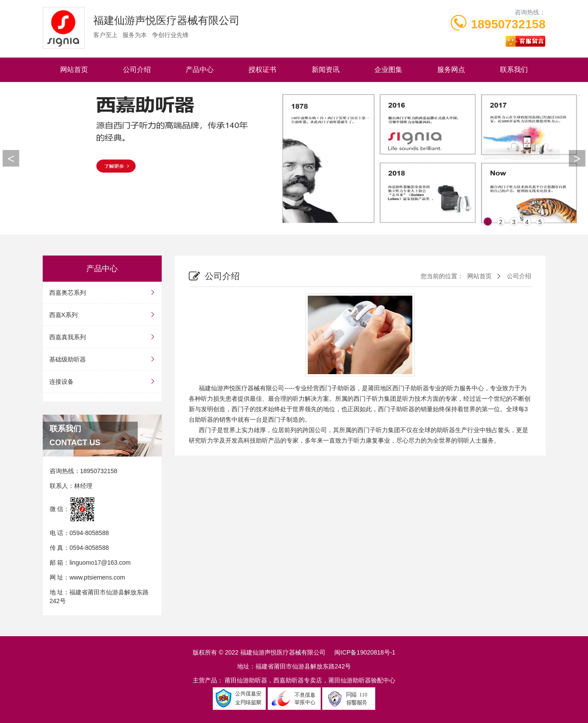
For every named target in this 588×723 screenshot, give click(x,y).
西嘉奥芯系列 (102, 293)
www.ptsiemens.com (97, 577)
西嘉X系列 (102, 315)
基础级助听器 (102, 359)
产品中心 (200, 70)
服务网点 (451, 70)
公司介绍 (137, 70)
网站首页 (74, 70)
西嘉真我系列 (102, 337)
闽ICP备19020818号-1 (365, 652)
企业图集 (388, 70)
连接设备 (102, 382)
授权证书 (262, 70)
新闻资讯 (326, 70)
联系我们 (514, 70)
